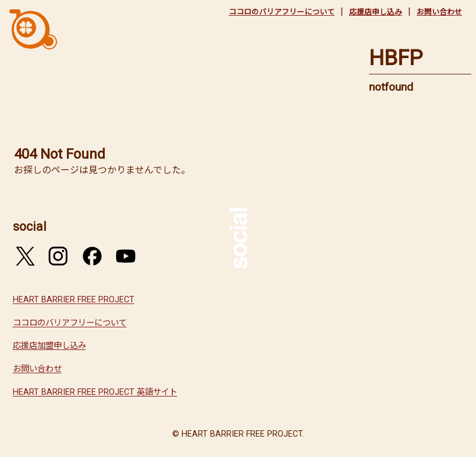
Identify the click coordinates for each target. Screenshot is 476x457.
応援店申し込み (376, 12)
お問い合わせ (439, 12)
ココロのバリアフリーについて (282, 12)
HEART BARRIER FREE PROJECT (74, 300)
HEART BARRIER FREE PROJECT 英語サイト (95, 392)
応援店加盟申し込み (49, 346)
